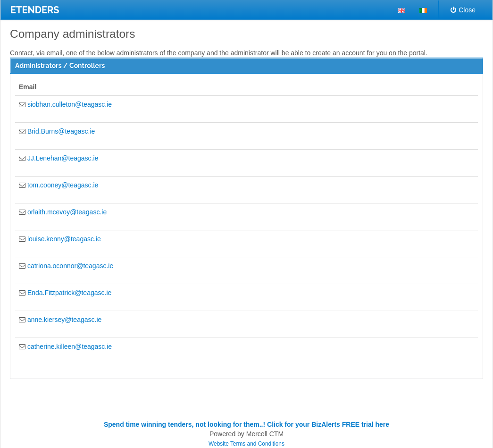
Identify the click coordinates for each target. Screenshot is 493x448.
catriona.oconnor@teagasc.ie (70, 266)
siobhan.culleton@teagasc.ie (70, 104)
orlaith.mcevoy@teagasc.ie (67, 212)
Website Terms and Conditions (246, 444)
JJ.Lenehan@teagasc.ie (63, 158)
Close (463, 10)
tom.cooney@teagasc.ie (63, 185)
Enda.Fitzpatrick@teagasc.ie (69, 293)
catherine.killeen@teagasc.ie (70, 347)
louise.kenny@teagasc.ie (64, 239)
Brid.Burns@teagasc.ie (61, 131)
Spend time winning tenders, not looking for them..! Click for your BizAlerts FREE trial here (246, 424)
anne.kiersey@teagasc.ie (64, 320)
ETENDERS (35, 10)
